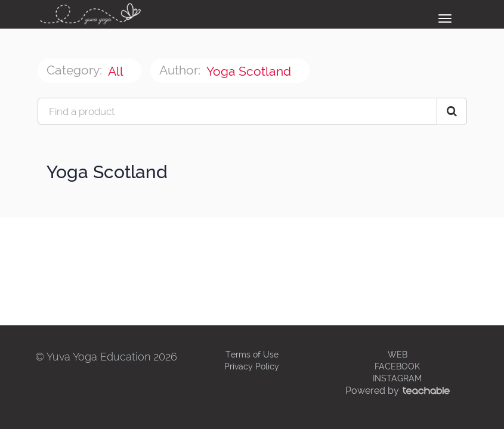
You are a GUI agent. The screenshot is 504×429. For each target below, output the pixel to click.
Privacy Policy (252, 366)
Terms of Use (252, 355)
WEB (398, 355)
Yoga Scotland (250, 71)
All (117, 71)
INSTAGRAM (397, 378)
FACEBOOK (397, 366)
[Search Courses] (452, 111)
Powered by (398, 391)
